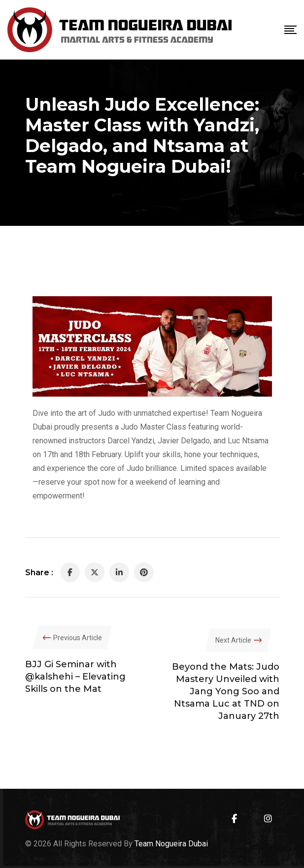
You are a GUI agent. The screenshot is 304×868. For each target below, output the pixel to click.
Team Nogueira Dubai (171, 844)
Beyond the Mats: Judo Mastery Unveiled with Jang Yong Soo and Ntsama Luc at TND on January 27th (226, 692)
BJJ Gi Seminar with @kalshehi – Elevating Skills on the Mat (75, 677)
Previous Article (78, 638)
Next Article (233, 640)
